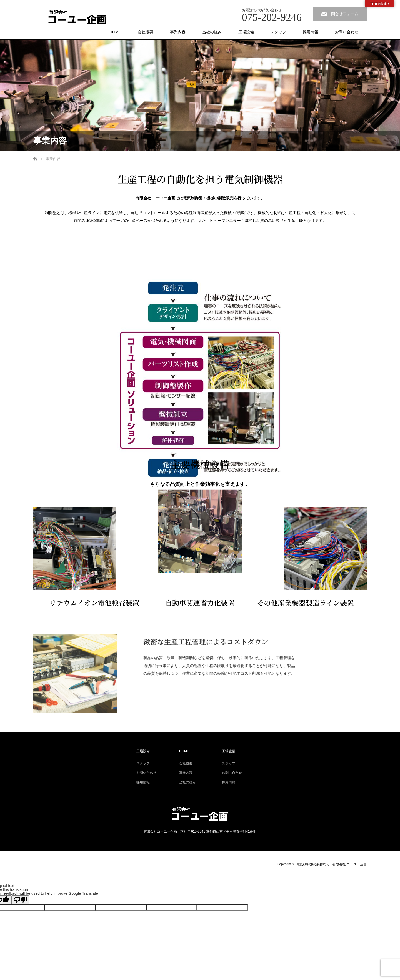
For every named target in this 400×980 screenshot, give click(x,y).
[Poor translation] (20, 900)
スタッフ (278, 32)
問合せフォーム (345, 14)
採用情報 (311, 32)
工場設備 (246, 32)
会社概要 (146, 32)
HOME (115, 32)
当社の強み (212, 32)
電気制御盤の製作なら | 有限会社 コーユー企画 (332, 864)
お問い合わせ (347, 32)
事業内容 (178, 32)
